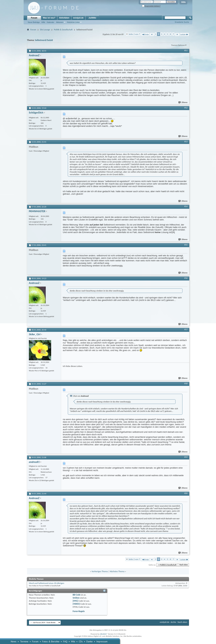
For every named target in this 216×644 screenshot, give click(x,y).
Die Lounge (45, 30)
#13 (186, 142)
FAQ (65, 641)
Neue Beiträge (34, 22)
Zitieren (183, 102)
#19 (186, 457)
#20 (186, 493)
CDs (81, 641)
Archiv (173, 622)
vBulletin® (104, 634)
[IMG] (75, 601)
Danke (90, 641)
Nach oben (184, 565)
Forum (34, 18)
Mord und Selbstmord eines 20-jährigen (46, 583)
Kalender (50, 22)
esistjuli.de (78, 18)
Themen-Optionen (178, 45)
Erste (145, 34)
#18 (186, 384)
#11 (186, 51)
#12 (186, 108)
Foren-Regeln (79, 611)
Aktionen (60, 22)
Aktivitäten (64, 18)
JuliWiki (92, 18)
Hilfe (183, 2)
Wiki (73, 641)
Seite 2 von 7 (134, 34)
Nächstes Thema (117, 571)
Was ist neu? (49, 18)
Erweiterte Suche (182, 22)
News (14, 641)
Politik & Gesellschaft (63, 30)
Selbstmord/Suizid (44, 40)
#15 (186, 245)
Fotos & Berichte (51, 641)
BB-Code (76, 595)
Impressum (102, 641)
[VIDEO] (76, 604)
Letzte (184, 34)
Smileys (76, 598)
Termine (24, 641)
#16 (186, 278)
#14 (186, 206)
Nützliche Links (73, 22)
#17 (186, 329)
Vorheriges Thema (100, 571)
